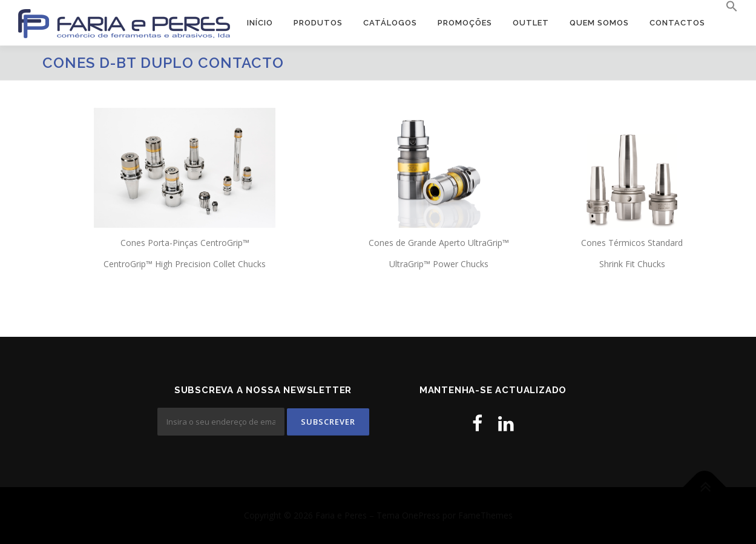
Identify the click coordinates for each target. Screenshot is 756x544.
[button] (727, 7)
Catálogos (390, 23)
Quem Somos (599, 23)
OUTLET (531, 23)
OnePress (421, 515)
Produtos (318, 23)
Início (260, 23)
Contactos (677, 23)
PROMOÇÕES (465, 23)
